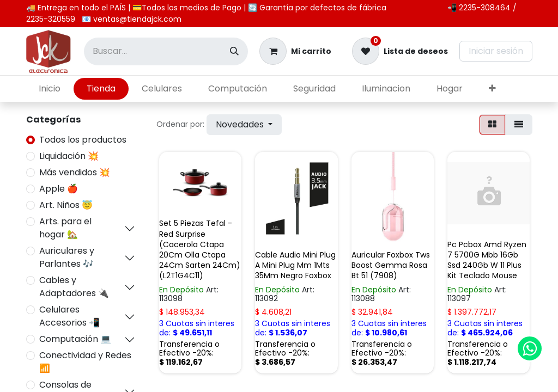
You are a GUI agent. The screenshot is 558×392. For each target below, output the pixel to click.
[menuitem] (50, 89)
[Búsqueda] (234, 51)
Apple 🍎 (59, 189)
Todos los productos (83, 140)
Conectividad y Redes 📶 (85, 362)
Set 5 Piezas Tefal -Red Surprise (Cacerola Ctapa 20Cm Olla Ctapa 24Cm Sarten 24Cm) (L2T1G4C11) (200, 249)
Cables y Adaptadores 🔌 (74, 287)
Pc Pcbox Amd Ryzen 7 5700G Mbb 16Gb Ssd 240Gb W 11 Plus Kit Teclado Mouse (487, 260)
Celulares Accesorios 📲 (69, 316)
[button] (244, 125)
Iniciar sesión (496, 51)
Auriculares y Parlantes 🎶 (67, 257)
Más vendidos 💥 (75, 172)
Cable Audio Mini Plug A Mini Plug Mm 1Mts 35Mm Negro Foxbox (295, 265)
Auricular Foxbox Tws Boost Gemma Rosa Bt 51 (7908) (391, 265)
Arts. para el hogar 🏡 (65, 228)
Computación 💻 (75, 339)
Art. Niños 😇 (66, 205)
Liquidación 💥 (69, 156)
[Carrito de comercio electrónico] (295, 51)
